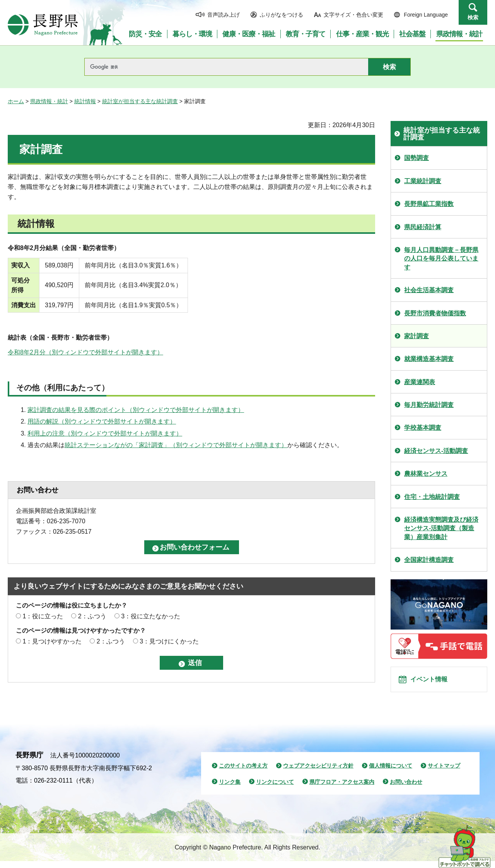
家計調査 (416, 336)
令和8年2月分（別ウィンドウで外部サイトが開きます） (85, 352)
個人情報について (391, 773)
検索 (473, 17)
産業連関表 (420, 382)
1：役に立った (43, 616)
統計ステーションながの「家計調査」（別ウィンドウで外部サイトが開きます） (176, 445)
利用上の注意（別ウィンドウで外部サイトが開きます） (105, 433)
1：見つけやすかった (52, 641)
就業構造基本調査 (429, 359)
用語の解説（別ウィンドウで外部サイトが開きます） (102, 421)
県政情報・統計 (49, 101)
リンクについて (275, 789)
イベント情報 (434, 683)
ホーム (16, 101)
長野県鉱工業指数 (429, 204)
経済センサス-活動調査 (436, 451)
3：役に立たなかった (151, 616)
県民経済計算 (423, 227)
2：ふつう (92, 616)
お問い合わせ (406, 789)
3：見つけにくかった (169, 641)
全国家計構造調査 (429, 560)
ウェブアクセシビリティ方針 (318, 773)
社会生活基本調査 (429, 290)
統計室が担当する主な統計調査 (140, 101)
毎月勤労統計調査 (429, 405)
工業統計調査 (423, 181)
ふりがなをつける (282, 15)
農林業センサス (426, 474)
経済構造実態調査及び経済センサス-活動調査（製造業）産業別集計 (441, 528)
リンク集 (230, 789)
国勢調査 (416, 158)
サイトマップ (444, 773)
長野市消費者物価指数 (435, 313)
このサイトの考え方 (243, 773)
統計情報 (85, 101)
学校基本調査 (423, 428)
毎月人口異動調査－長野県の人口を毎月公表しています (441, 259)
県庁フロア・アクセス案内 (342, 789)
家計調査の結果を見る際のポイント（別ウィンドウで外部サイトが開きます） (136, 410)
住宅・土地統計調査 (432, 497)
